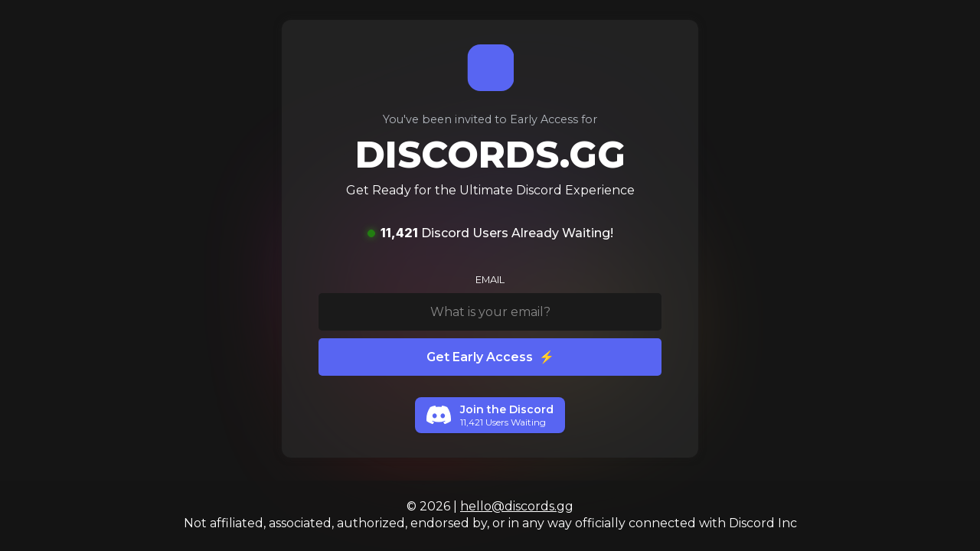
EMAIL (490, 280)
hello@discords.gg (517, 506)
